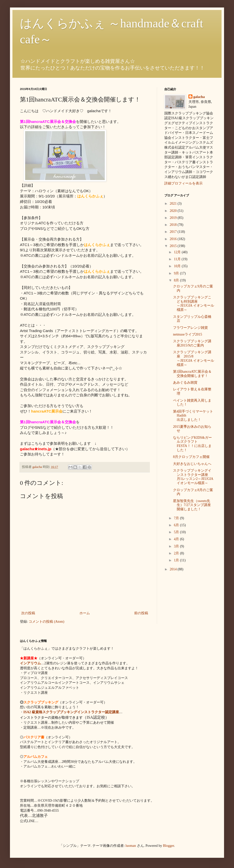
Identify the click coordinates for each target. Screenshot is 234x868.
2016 (174, 239)
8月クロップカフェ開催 (191, 457)
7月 (177, 518)
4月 (177, 539)
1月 (177, 560)
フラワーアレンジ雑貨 (190, 328)
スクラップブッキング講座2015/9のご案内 (192, 343)
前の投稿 (141, 613)
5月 (177, 532)
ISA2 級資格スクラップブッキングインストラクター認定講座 (71, 712)
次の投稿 (28, 613)
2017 (174, 232)
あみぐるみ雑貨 (185, 383)
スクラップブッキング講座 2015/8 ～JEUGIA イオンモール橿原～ (194, 358)
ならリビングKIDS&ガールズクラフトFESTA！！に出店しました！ (192, 444)
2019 (174, 218)
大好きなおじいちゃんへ (192, 464)
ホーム (85, 613)
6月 (177, 525)
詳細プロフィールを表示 (183, 183)
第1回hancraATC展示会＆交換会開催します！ (192, 374)
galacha (199, 97)
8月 (177, 280)
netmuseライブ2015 (188, 334)
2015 (174, 246)
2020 (174, 211)
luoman (131, 846)
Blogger (169, 846)
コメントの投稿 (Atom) (46, 622)
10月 (178, 266)
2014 (174, 569)
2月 (177, 553)
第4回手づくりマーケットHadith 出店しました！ (194, 416)
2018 (174, 225)
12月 (178, 252)
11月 (178, 259)
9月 (177, 273)
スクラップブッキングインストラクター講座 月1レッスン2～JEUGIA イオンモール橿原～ (194, 477)
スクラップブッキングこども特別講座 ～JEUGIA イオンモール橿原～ (196, 304)
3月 (177, 546)
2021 (174, 204)
